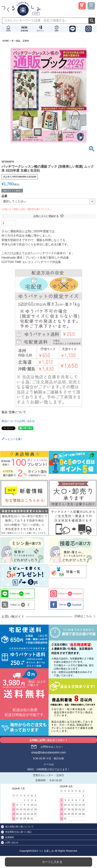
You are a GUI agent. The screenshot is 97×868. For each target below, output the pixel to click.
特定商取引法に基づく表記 (18, 832)
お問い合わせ (12, 843)
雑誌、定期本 (23, 41)
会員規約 (10, 837)
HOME (6, 41)
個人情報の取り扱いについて (19, 827)
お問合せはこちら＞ (52, 747)
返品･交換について (14, 412)
